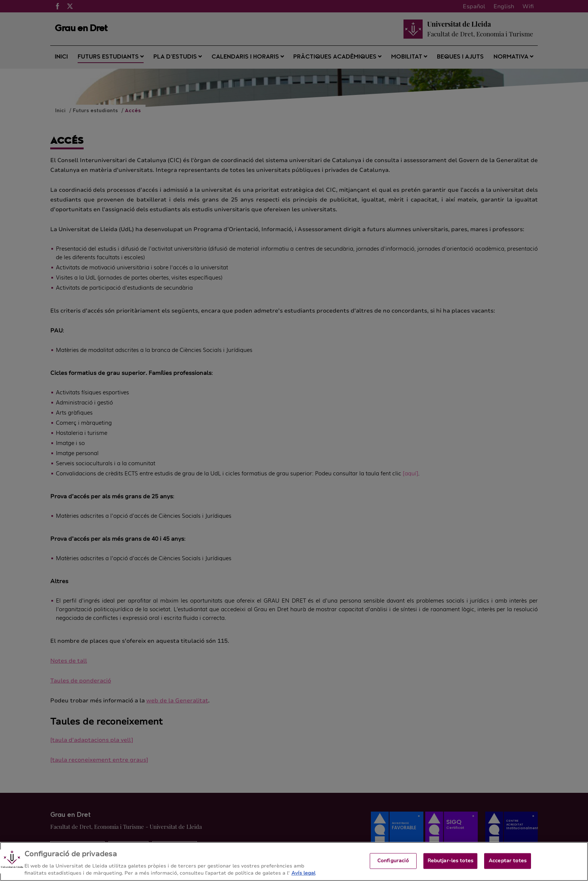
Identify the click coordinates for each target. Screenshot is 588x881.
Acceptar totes (508, 861)
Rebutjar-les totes (450, 861)
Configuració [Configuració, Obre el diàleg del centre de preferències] (393, 861)
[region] (294, 861)
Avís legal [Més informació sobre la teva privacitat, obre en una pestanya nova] (303, 873)
